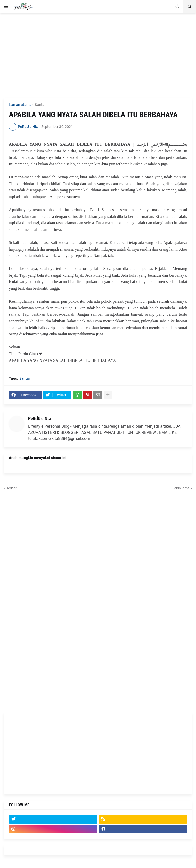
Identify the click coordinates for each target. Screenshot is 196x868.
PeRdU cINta (40, 418)
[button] (6, 7)
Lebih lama (181, 488)
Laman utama (20, 105)
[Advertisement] (98, 55)
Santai (40, 105)
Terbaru (13, 488)
